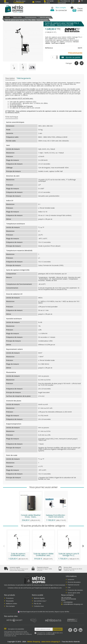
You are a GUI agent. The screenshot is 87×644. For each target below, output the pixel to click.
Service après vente (74, 593)
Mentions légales (39, 598)
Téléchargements (24, 78)
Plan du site (37, 604)
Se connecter (61, 10)
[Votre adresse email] (44, 629)
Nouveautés (10, 601)
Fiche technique (12, 117)
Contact (37, 2)
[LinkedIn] (80, 630)
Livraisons (71, 579)
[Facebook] (70, 630)
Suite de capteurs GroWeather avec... (18, 555)
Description (10, 78)
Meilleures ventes (12, 604)
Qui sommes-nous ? (40, 601)
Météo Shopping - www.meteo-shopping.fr (44, 642)
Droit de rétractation (74, 582)
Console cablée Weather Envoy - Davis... (31, 516)
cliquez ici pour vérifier (62, 612)
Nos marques (10, 606)
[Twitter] (75, 630)
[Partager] (76, 63)
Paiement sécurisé (74, 585)
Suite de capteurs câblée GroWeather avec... (43, 555)
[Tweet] (82, 63)
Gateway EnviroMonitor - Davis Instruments (56, 516)
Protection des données (75, 590)
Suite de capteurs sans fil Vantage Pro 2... (69, 555)
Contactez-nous (39, 606)
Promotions (10, 598)
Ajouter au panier (71, 57)
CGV (69, 587)
